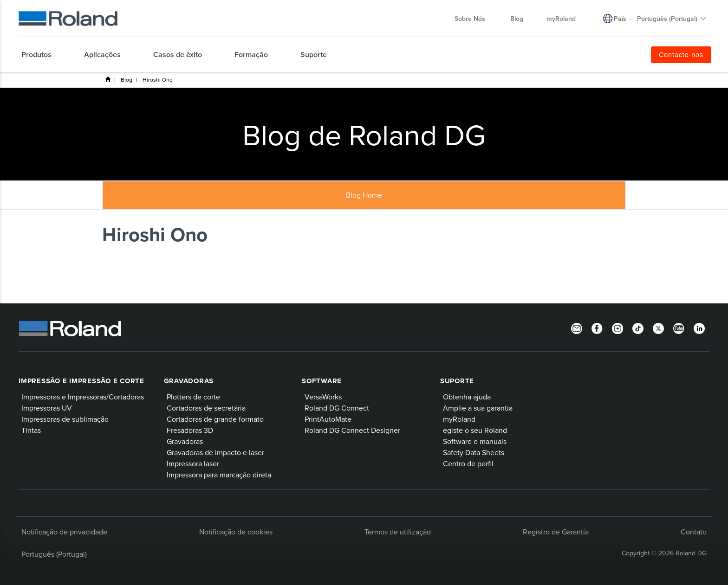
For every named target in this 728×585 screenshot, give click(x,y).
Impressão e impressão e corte (81, 381)
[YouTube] (679, 328)
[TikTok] (638, 328)
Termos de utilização (398, 532)
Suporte (457, 381)
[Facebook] (597, 328)
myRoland (459, 419)
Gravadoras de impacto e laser (215, 452)
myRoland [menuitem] (561, 19)
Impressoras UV (47, 408)
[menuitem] (41, 55)
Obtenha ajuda (467, 397)
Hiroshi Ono (158, 80)
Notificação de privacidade (64, 532)
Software (322, 381)
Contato (694, 532)
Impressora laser (193, 463)
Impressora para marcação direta (219, 475)
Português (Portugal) (54, 554)
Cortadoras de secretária (206, 408)
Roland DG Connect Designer (352, 430)
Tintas (31, 430)
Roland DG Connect (337, 408)
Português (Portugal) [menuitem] (672, 19)
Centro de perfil (468, 463)
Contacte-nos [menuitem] (681, 55)
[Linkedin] (699, 328)
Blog (127, 80)
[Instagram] (617, 328)
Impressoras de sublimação (65, 419)
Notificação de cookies (236, 532)
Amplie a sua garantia (478, 408)
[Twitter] (658, 328)
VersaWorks (323, 397)
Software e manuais (475, 441)
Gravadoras (189, 381)
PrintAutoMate (328, 419)
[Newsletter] (577, 328)
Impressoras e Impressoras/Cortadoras (83, 397)
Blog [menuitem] (517, 19)
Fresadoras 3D (190, 430)
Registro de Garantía (556, 532)
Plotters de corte (193, 397)
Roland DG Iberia (108, 79)
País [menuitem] (620, 19)
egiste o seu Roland (475, 430)
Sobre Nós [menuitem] (474, 19)
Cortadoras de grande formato (215, 419)
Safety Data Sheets (474, 452)
